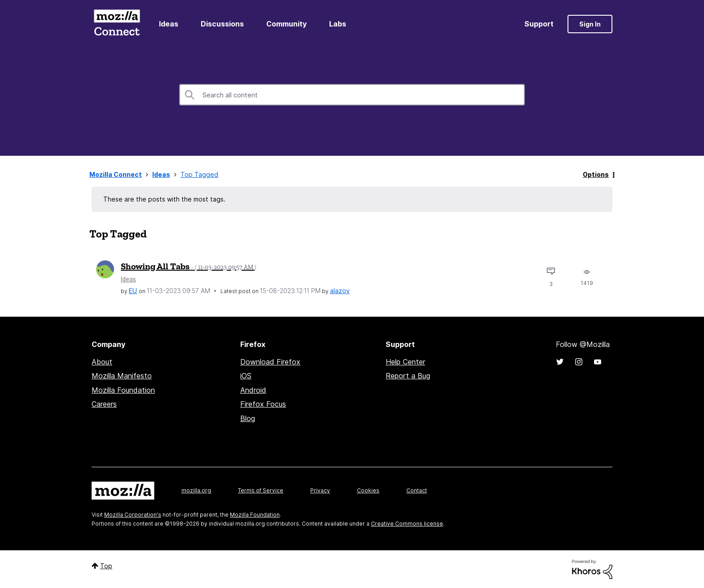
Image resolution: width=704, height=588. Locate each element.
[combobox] (352, 95)
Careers (104, 404)
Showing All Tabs (189, 266)
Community (286, 24)
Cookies (368, 490)
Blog (248, 418)
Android (253, 390)
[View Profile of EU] (133, 291)
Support (539, 24)
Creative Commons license (407, 524)
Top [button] (106, 566)
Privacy (320, 490)
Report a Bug (408, 376)
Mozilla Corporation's (133, 515)
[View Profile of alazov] (340, 291)
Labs (338, 24)
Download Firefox (270, 362)
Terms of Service (261, 490)
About (102, 362)
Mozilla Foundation (123, 390)
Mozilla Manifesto (122, 376)
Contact (417, 490)
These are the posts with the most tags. (164, 199)
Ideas (169, 24)
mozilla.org (196, 490)
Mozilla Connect (117, 24)
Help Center (405, 362)
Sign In (590, 24)
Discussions (222, 24)
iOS (246, 376)
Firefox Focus (263, 404)
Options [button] (596, 174)
